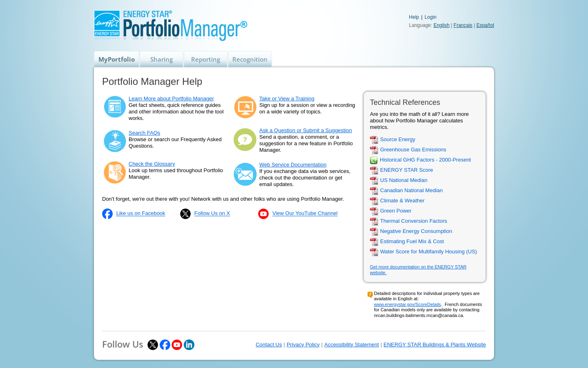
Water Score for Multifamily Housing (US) (429, 252)
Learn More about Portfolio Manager (171, 99)
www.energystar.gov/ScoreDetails (408, 304)
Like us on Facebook (141, 214)
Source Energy (398, 140)
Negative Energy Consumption (416, 232)
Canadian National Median (411, 191)
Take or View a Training (287, 99)
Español (485, 25)
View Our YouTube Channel (305, 214)
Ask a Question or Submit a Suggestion (306, 130)
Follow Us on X (212, 214)
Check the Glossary (152, 164)
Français (463, 25)
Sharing (161, 59)
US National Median (404, 181)
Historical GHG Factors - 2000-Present (425, 160)
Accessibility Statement (352, 345)
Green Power (396, 211)
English (442, 25)
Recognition (250, 59)
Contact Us (269, 345)
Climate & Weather (402, 201)
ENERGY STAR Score (407, 170)
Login (431, 17)
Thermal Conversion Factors (414, 221)
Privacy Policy (303, 345)
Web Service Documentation (293, 165)
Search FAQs (144, 133)
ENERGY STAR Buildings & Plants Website (435, 345)
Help (414, 17)
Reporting (206, 59)
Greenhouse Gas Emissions (413, 150)
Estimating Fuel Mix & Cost (412, 242)
